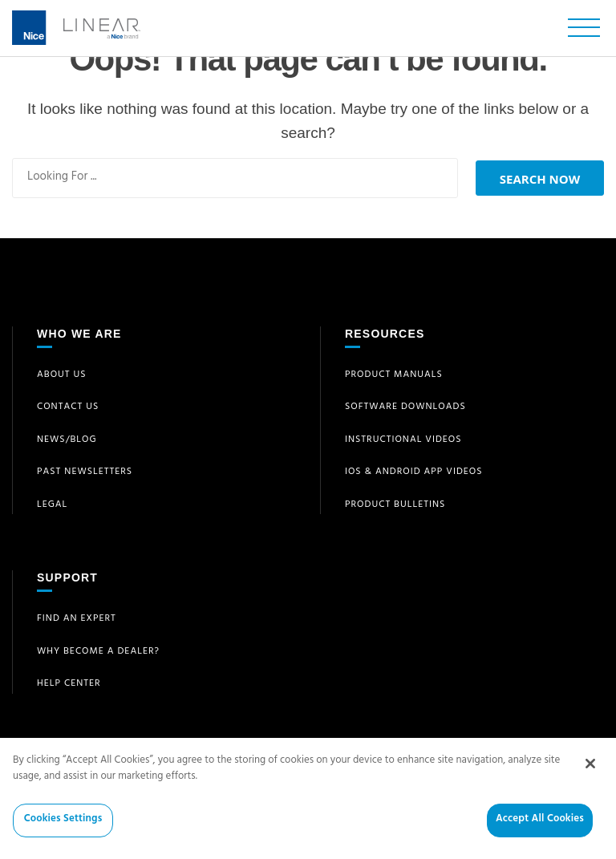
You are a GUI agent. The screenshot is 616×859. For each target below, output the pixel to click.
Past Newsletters (85, 472)
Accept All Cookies (540, 831)
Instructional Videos (403, 440)
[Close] (590, 774)
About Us (62, 375)
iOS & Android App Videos (414, 472)
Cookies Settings (63, 831)
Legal (52, 505)
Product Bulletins (395, 505)
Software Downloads (405, 407)
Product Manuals (394, 375)
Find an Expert (77, 619)
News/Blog (67, 440)
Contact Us (68, 407)
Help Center (69, 684)
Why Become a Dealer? (98, 652)
